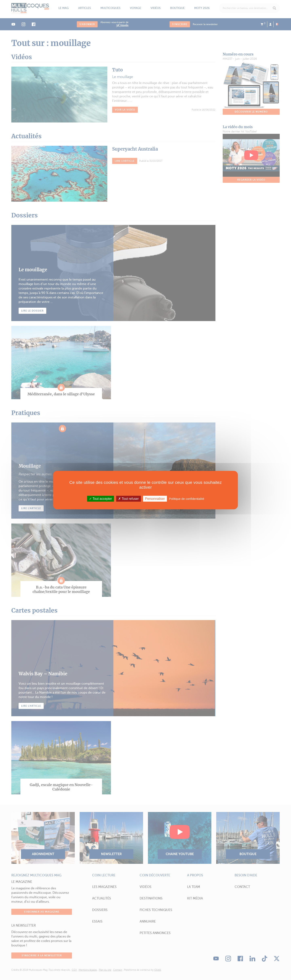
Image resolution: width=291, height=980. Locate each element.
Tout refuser (129, 499)
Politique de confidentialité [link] (187, 499)
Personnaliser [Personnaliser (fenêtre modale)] (155, 499)
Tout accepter (101, 499)
